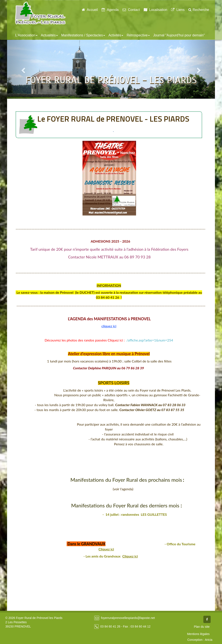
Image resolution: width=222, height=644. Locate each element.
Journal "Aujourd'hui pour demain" (179, 35)
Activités (116, 35)
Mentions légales (198, 634)
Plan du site (202, 627)
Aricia (209, 640)
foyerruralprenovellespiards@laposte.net (128, 618)
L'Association (26, 35)
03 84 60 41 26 (110, 626)
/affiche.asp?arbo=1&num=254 (150, 340)
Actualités (49, 35)
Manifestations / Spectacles (83, 35)
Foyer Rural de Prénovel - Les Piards (40, 13)
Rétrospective (138, 35)
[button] (23, 69)
